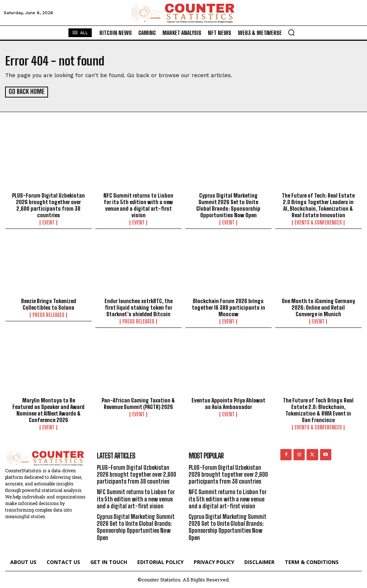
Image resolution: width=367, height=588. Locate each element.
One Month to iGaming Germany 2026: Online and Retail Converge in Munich (318, 307)
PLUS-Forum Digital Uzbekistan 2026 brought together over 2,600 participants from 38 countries (48, 204)
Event (48, 222)
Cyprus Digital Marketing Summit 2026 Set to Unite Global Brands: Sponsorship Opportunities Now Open (228, 204)
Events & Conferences (318, 222)
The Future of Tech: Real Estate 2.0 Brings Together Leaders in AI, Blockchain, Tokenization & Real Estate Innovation (318, 204)
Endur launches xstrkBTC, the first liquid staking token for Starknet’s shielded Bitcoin (139, 307)
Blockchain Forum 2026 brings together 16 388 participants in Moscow (228, 307)
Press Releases (48, 315)
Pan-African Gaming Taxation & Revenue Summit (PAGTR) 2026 (138, 403)
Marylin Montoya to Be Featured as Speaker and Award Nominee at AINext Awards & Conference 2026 (48, 410)
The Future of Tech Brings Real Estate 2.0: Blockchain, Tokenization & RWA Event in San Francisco (318, 410)
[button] (291, 32)
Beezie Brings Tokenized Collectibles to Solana (49, 304)
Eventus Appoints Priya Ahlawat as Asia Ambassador (228, 403)
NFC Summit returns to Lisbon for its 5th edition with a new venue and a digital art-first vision (138, 204)
